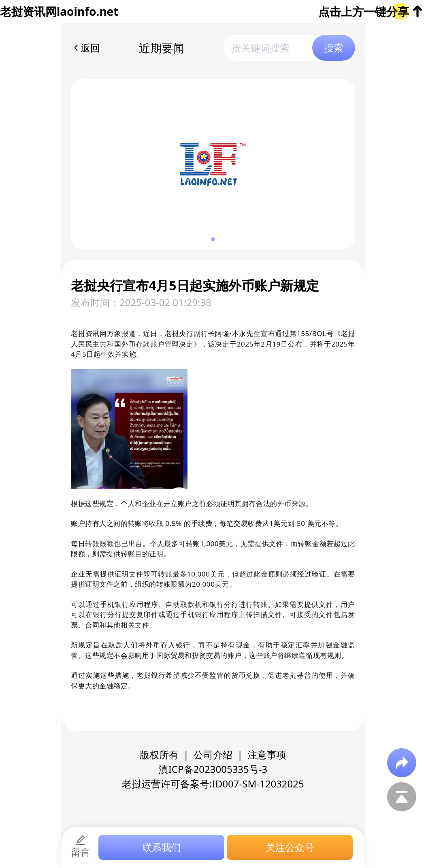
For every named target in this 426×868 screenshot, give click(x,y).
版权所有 (159, 754)
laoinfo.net (87, 11)
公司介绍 (213, 754)
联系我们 (162, 847)
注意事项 (267, 754)
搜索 (334, 48)
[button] (213, 239)
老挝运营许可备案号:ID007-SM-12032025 (213, 784)
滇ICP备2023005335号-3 (213, 769)
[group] (213, 164)
